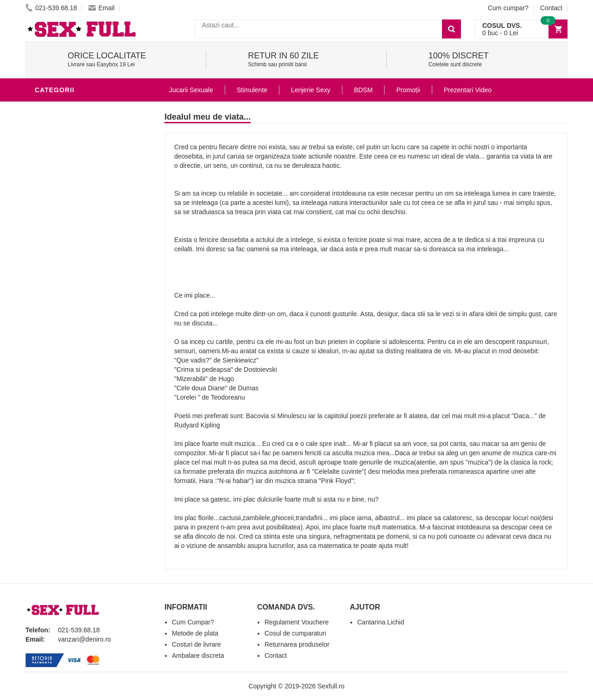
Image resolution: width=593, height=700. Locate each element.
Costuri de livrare (196, 644)
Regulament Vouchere (297, 622)
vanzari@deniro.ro (85, 639)
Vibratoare (58, 136)
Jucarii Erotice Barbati (81, 122)
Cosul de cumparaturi (295, 633)
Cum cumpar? (508, 8)
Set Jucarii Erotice (73, 275)
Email (101, 8)
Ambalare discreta (198, 655)
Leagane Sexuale (69, 303)
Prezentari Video (468, 90)
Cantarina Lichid (381, 622)
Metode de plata (195, 633)
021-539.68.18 (51, 8)
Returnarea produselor (297, 644)
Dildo (47, 192)
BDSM (47, 206)
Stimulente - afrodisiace (83, 108)
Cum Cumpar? (193, 622)
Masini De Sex (61, 289)
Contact (551, 8)
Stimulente (252, 90)
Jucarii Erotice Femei (76, 234)
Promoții (408, 90)
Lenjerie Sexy (63, 178)
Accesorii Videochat (75, 317)
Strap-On (54, 248)
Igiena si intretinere (75, 164)
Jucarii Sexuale (191, 90)
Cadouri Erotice (67, 261)
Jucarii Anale (62, 220)
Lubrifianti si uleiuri (75, 150)
